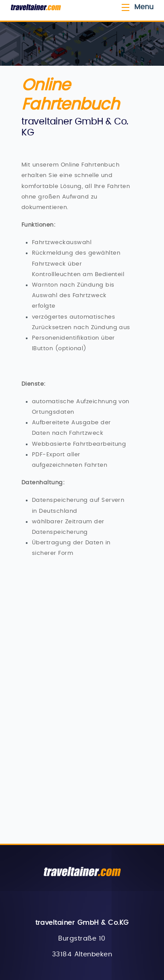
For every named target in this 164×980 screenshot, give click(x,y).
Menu (137, 7)
